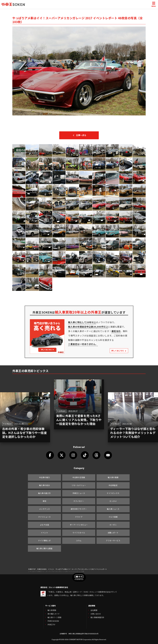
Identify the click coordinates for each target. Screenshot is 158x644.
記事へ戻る (79, 135)
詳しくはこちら (119, 351)
